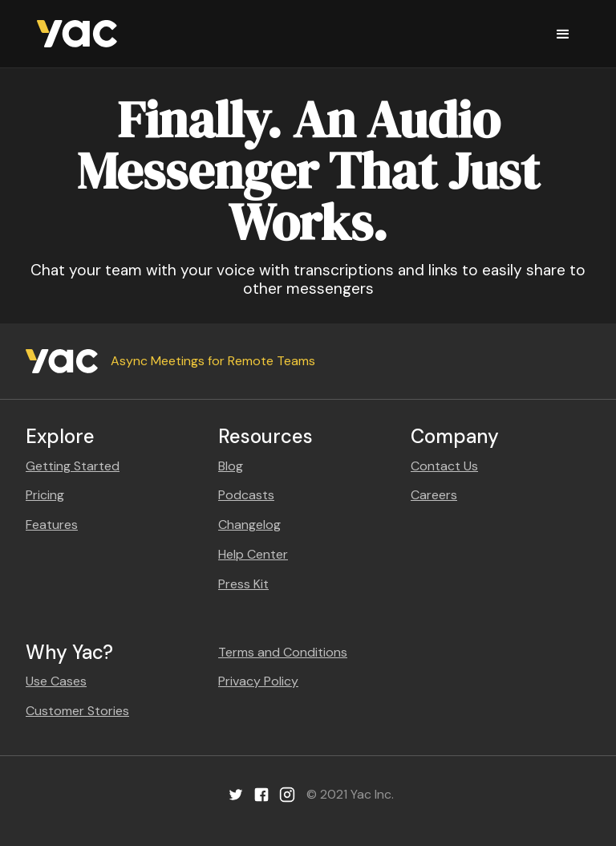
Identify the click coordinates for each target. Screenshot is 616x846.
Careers (434, 495)
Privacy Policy (258, 681)
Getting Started (73, 466)
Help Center (253, 554)
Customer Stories (77, 711)
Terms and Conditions (283, 652)
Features (52, 525)
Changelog (249, 525)
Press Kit (243, 584)
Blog (231, 466)
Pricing (45, 495)
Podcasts (246, 495)
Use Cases (56, 681)
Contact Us (444, 466)
